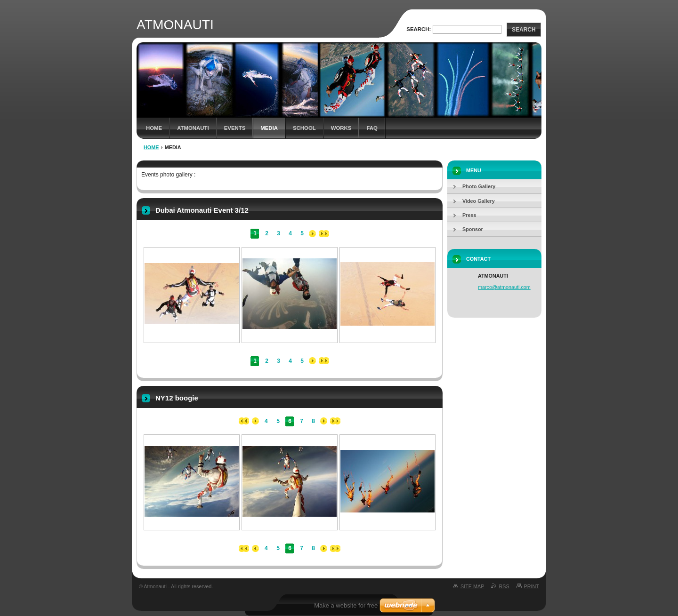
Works (341, 128)
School (304, 128)
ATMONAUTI (193, 128)
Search (524, 30)
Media (269, 128)
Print (532, 586)
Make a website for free (346, 605)
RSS (504, 586)
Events (235, 128)
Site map (472, 586)
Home (154, 128)
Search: (419, 29)
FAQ (372, 128)
